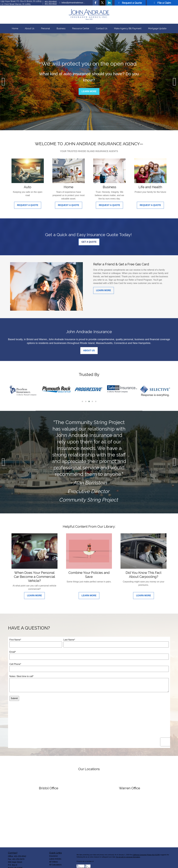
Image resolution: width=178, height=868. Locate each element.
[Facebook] (95, 3)
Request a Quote (130, 3)
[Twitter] (102, 3)
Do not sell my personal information (128, 848)
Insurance (53, 847)
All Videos (53, 853)
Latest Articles (55, 850)
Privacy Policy (81, 865)
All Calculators (55, 856)
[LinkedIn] (109, 3)
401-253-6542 (50, 2)
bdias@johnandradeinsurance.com (73, 3)
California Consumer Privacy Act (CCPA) (146, 846)
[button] (15, 28)
